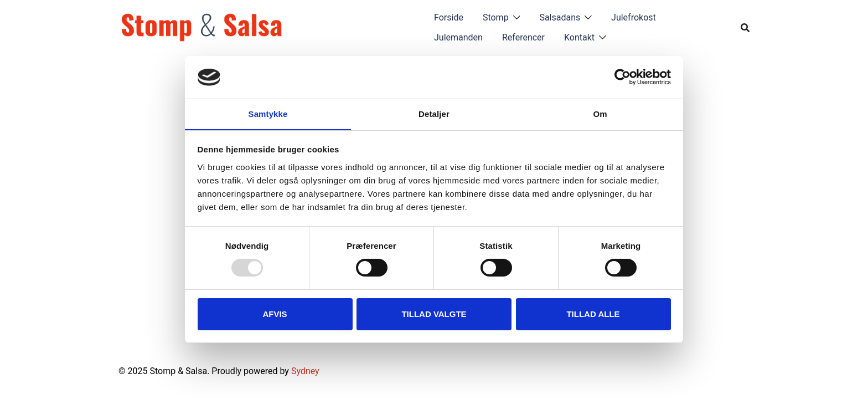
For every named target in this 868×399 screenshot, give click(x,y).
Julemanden (458, 37)
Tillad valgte (434, 314)
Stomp (496, 17)
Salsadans (560, 17)
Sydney (305, 371)
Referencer (523, 37)
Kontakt (579, 37)
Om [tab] (600, 113)
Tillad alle (593, 314)
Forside (449, 17)
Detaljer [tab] (434, 113)
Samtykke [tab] (268, 113)
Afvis (275, 314)
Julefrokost (634, 17)
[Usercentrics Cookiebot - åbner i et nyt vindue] (622, 77)
